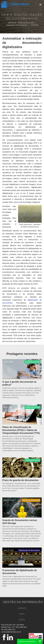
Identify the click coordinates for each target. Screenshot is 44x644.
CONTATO (22, 608)
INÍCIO (22, 620)
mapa (22, 614)
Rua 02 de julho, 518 (8, 625)
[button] (40, 5)
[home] (15, 5)
